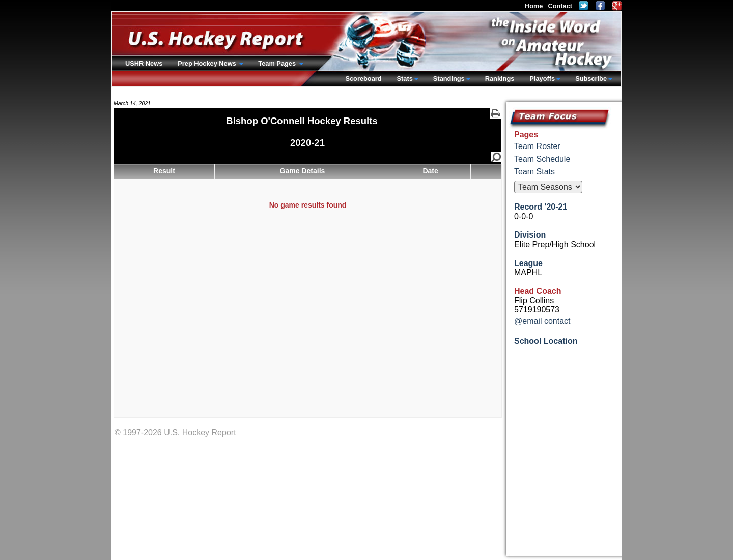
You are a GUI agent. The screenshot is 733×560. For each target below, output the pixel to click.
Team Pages (278, 63)
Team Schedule (542, 159)
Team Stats (534, 172)
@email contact (542, 321)
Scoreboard (363, 79)
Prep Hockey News (208, 63)
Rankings (500, 79)
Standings (449, 79)
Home (534, 6)
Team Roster (537, 146)
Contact (560, 6)
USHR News (144, 63)
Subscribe (591, 79)
